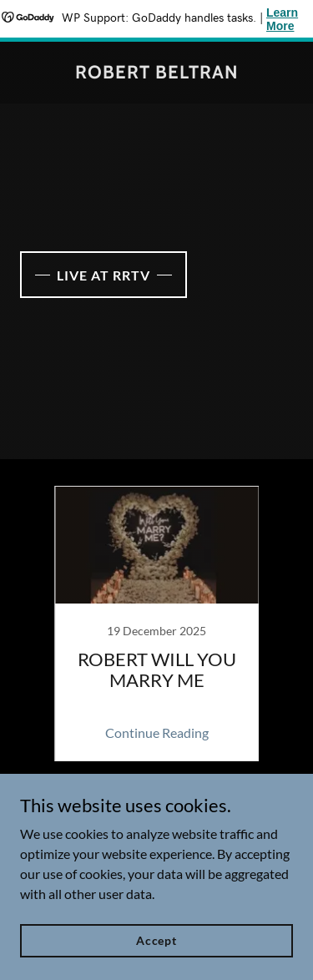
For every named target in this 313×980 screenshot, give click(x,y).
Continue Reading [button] (157, 732)
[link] (157, 73)
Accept (156, 940)
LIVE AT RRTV (103, 275)
